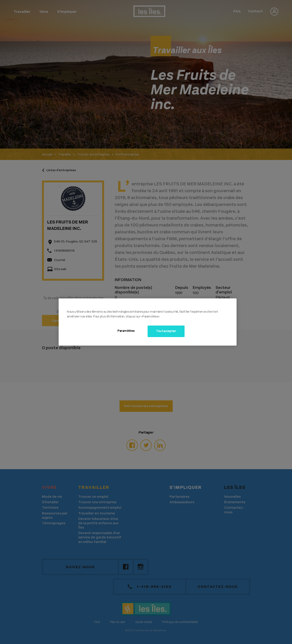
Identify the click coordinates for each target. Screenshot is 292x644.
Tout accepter (166, 331)
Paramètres (126, 331)
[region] (148, 322)
